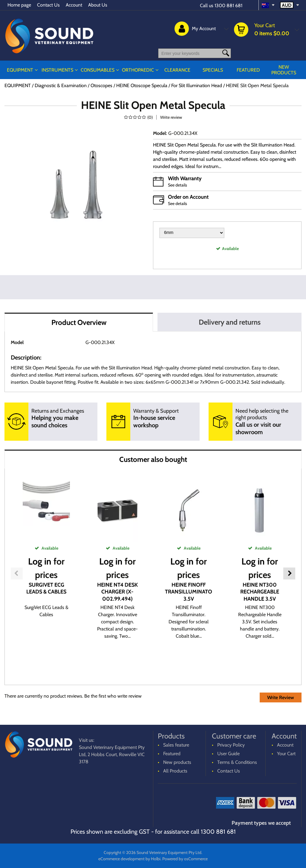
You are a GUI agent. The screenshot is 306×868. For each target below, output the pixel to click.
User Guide (228, 754)
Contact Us (48, 5)
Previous (17, 573)
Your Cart (286, 754)
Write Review (281, 697)
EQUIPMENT (20, 70)
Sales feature (176, 745)
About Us (98, 5)
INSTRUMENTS (57, 70)
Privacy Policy (231, 745)
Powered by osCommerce (185, 859)
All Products (175, 771)
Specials (213, 70)
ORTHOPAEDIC (138, 70)
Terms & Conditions (237, 762)
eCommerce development (121, 859)
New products (284, 70)
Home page (19, 5)
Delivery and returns (230, 322)
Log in (40, 561)
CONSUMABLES (98, 70)
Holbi (156, 859)
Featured (248, 70)
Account (74, 5)
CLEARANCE (177, 70)
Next (289, 573)
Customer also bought (153, 459)
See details (178, 185)
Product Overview (79, 322)
